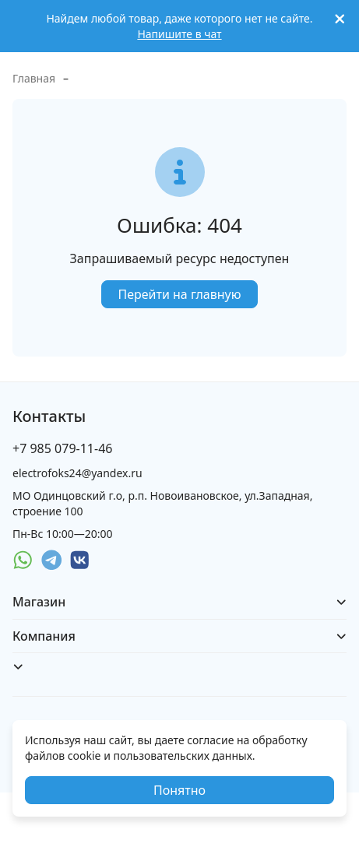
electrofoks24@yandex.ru (77, 473)
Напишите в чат (179, 34)
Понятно (179, 790)
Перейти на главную (179, 294)
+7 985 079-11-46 (62, 448)
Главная (34, 78)
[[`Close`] (340, 19)
